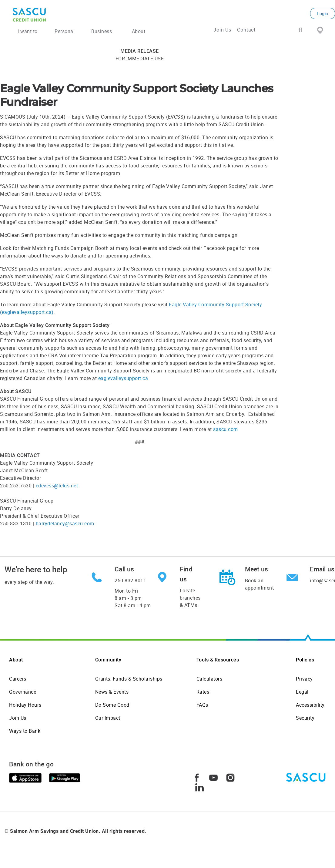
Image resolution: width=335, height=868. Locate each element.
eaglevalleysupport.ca (123, 378)
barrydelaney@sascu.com (65, 523)
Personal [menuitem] (65, 31)
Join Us (222, 30)
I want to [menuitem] (28, 31)
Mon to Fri (133, 598)
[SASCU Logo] (67, 15)
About (16, 660)
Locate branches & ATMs (190, 598)
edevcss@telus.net (57, 486)
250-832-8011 (130, 580)
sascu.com (226, 429)
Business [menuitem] (102, 31)
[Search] (300, 30)
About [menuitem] (139, 31)
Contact (246, 30)
